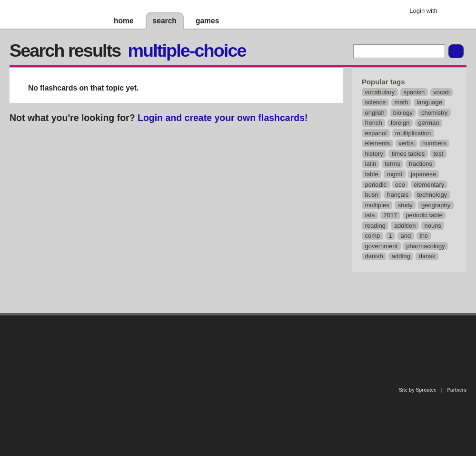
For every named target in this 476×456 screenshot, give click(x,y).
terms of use (313, 343)
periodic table (424, 215)
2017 (390, 215)
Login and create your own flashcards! (223, 118)
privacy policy (268, 319)
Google (452, 12)
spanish (414, 92)
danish (374, 256)
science (376, 102)
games (207, 21)
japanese (423, 174)
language (429, 102)
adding (401, 256)
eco (400, 185)
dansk (427, 256)
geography (436, 205)
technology (432, 195)
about (115, 354)
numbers (434, 143)
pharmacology (426, 246)
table (372, 174)
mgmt (395, 174)
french (374, 123)
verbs (406, 143)
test (438, 154)
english (375, 113)
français (398, 195)
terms (392, 164)
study (405, 205)
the (424, 236)
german (428, 123)
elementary (429, 185)
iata (370, 215)
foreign (400, 123)
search (165, 21)
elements (378, 143)
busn (372, 195)
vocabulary (380, 92)
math (402, 102)
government (382, 246)
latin (371, 164)
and (406, 236)
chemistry (435, 113)
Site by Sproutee (418, 390)
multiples (377, 205)
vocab (441, 92)
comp (373, 236)
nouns (432, 226)
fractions (421, 164)
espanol (376, 133)
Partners (457, 390)
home (124, 21)
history (374, 154)
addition (405, 226)
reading (375, 226)
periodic (376, 185)
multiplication (413, 133)
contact (233, 340)
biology (403, 113)
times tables (408, 154)
